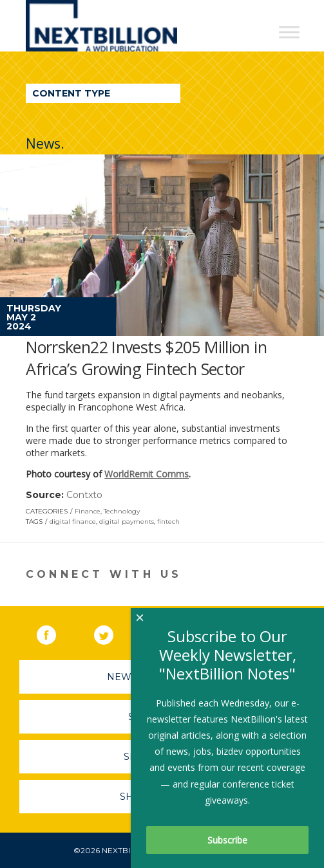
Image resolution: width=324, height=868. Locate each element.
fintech (168, 522)
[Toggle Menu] (289, 32)
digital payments (127, 522)
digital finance (73, 522)
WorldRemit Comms (147, 474)
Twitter (113, 633)
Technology (122, 511)
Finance (88, 511)
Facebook (55, 633)
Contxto (84, 495)
